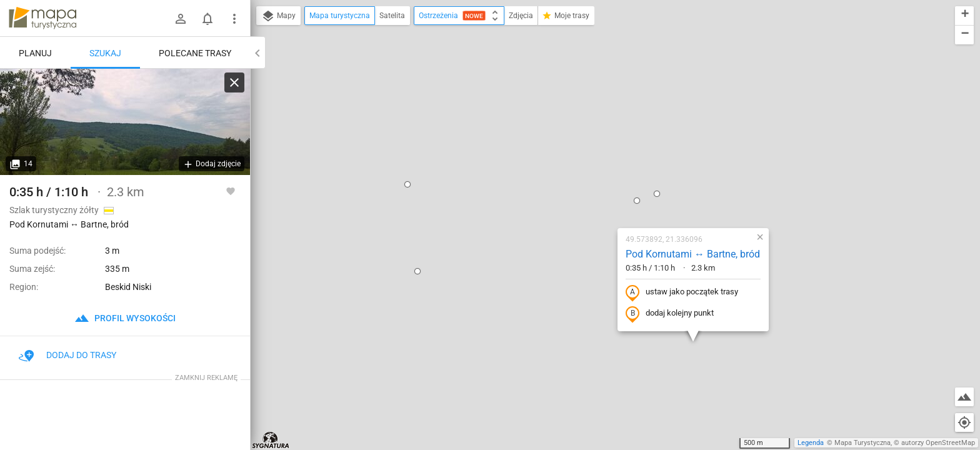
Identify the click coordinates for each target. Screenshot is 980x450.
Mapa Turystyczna (862, 443)
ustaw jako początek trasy (606, 169)
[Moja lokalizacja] (964, 422)
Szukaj (105, 53)
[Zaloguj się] (181, 19)
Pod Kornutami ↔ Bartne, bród (617, 130)
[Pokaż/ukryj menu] (234, 19)
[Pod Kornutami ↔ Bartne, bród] (125, 122)
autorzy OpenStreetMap (938, 443)
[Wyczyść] (234, 82)
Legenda (811, 443)
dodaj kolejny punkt (593, 190)
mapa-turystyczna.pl (42, 18)
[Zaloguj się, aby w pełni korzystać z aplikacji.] (231, 191)
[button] (331, 61)
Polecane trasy (195, 53)
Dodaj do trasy (67, 355)
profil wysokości (125, 318)
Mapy (278, 16)
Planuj (35, 53)
